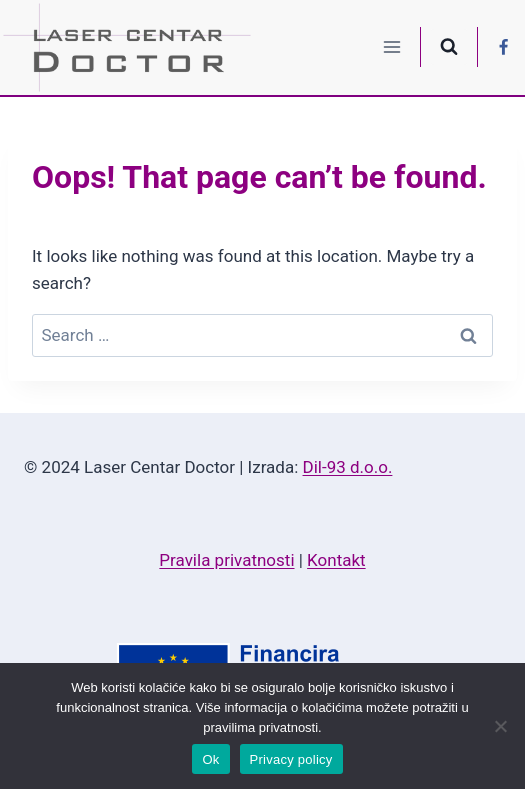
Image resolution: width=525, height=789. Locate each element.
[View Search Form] (449, 47)
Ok (210, 759)
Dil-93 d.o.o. (348, 467)
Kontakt (336, 560)
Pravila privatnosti (226, 560)
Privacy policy (291, 759)
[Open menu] (392, 47)
